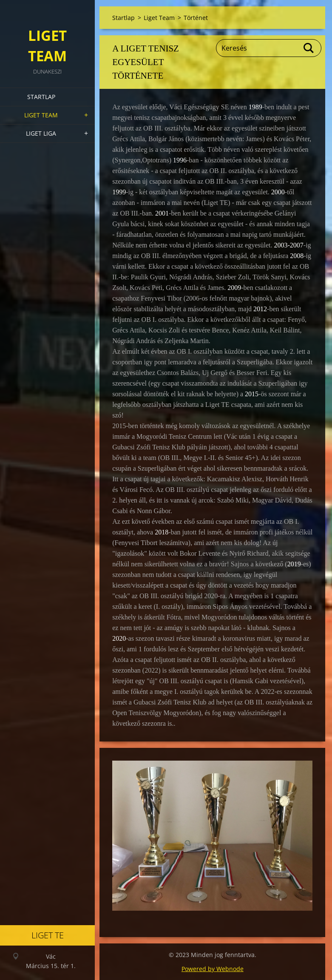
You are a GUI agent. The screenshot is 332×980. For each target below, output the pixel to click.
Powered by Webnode (213, 969)
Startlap (41, 97)
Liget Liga (41, 133)
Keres (309, 48)
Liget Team (41, 115)
